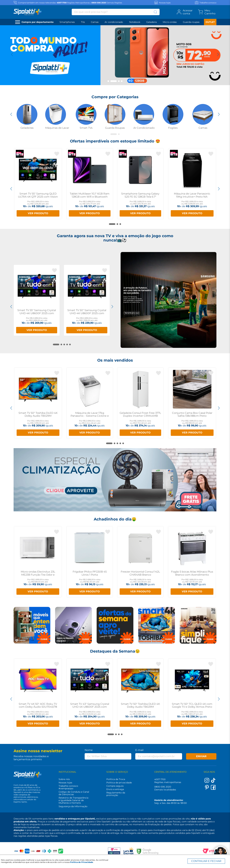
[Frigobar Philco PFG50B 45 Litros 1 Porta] (90, 562)
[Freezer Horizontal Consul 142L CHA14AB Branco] (140, 562)
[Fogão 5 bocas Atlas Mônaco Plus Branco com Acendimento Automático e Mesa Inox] (192, 562)
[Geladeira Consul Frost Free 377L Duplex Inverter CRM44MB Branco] (140, 403)
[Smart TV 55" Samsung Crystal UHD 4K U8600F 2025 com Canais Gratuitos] (37, 300)
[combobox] (116, 12)
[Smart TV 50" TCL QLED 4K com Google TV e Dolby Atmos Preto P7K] (192, 694)
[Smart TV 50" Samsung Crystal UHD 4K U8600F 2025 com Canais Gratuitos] (87, 300)
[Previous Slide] (12, 54)
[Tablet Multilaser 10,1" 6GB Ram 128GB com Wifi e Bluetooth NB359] (90, 184)
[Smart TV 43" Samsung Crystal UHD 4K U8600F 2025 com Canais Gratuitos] (90, 694)
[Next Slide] (218, 54)
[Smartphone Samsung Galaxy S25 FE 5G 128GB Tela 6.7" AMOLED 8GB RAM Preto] (140, 184)
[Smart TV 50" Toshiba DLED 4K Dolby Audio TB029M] (38, 403)
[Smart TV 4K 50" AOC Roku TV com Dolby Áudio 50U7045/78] (38, 694)
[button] (108, 81)
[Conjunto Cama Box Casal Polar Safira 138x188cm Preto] (192, 403)
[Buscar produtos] (155, 12)
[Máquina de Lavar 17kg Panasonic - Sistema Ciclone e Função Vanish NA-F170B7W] (90, 403)
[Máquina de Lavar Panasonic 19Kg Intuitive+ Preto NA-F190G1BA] (192, 184)
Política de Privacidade (82, 862)
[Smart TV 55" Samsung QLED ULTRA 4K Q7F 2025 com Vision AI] (38, 184)
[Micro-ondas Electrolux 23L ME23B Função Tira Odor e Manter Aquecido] (38, 562)
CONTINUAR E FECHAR (206, 861)
